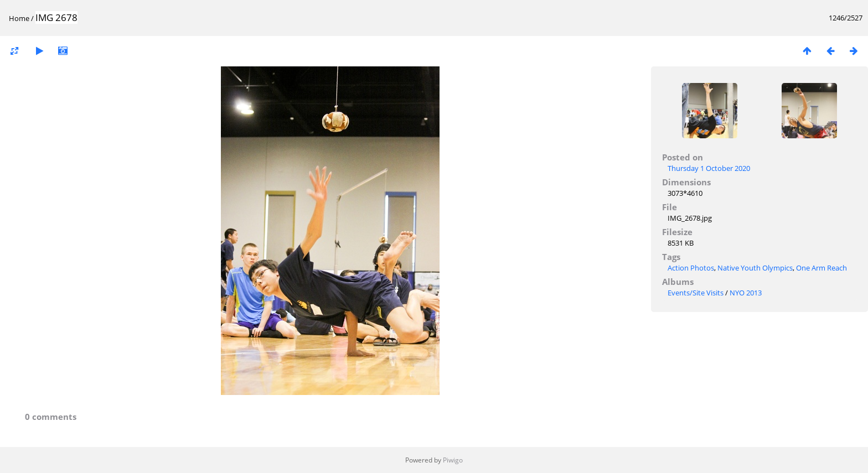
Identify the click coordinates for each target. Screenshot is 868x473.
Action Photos (691, 268)
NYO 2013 (746, 293)
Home (19, 18)
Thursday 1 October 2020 (709, 168)
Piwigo (453, 460)
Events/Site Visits (696, 293)
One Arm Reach (821, 268)
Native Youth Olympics (755, 268)
